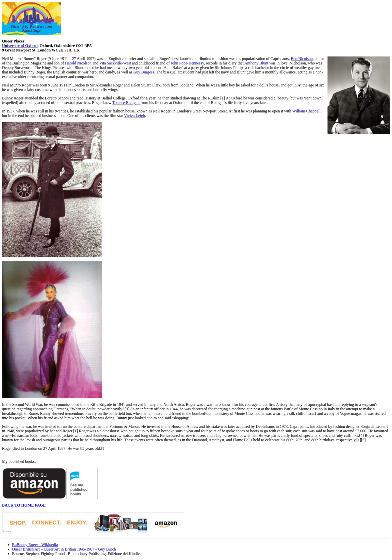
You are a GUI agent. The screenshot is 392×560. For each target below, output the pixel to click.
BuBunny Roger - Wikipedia (35, 545)
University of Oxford (20, 46)
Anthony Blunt (256, 63)
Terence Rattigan (126, 103)
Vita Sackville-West (115, 63)
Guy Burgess (144, 72)
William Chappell (306, 111)
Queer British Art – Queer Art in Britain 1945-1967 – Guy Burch (64, 549)
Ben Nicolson (302, 59)
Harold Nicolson (78, 63)
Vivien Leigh (134, 116)
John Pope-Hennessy (187, 63)
